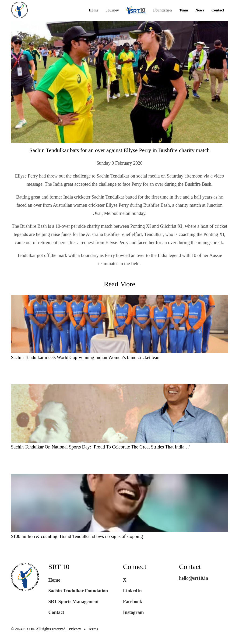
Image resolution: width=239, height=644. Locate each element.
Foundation (163, 10)
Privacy (75, 629)
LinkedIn (132, 591)
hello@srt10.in (194, 578)
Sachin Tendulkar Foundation (78, 591)
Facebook (133, 601)
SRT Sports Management (74, 601)
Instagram (133, 612)
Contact (218, 10)
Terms (93, 629)
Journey (112, 10)
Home (93, 10)
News (200, 10)
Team (184, 10)
